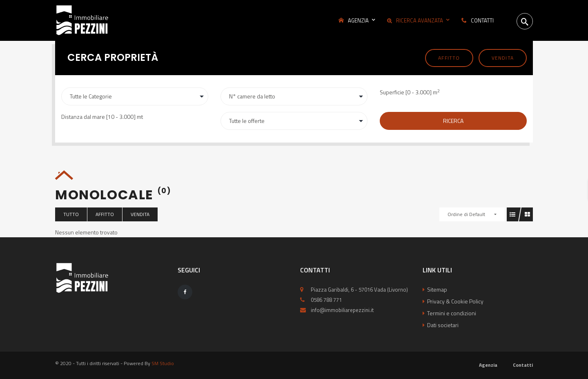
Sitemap (437, 289)
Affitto (449, 58)
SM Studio (163, 363)
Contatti (523, 365)
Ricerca (453, 121)
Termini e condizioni (452, 313)
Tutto (71, 214)
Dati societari (443, 325)
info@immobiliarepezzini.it (342, 310)
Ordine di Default (466, 214)
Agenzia (488, 365)
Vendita (503, 58)
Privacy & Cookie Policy (455, 301)
